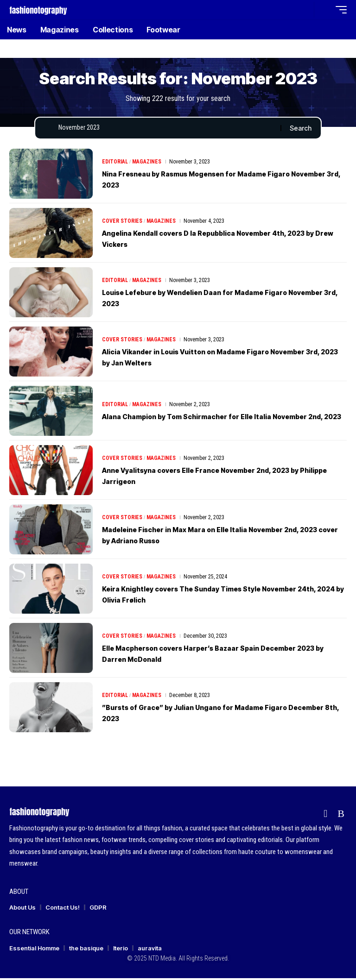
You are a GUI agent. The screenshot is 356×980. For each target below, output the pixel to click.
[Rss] (341, 816)
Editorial (115, 163)
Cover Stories (122, 223)
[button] (305, 10)
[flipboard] (325, 816)
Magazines (147, 163)
